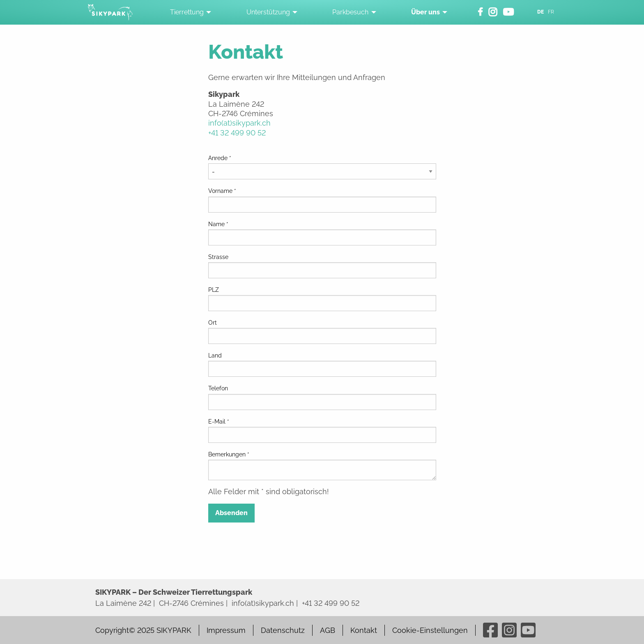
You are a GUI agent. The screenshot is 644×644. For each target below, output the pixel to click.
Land (215, 355)
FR (551, 12)
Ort (213, 323)
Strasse (218, 257)
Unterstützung (268, 12)
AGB (328, 630)
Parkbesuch (350, 12)
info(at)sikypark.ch (239, 123)
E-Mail (219, 422)
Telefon (218, 388)
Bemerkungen (229, 454)
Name (218, 224)
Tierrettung (187, 12)
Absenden (231, 513)
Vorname (222, 191)
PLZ (214, 290)
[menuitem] (188, 12)
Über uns (425, 12)
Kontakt (364, 630)
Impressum (226, 630)
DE (540, 12)
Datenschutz (283, 630)
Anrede (220, 158)
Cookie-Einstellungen (430, 630)
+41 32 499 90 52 (237, 133)
